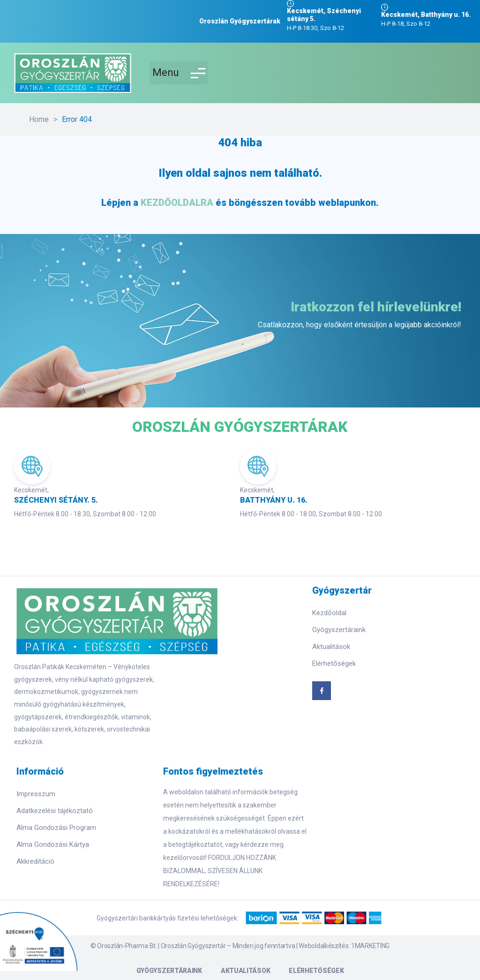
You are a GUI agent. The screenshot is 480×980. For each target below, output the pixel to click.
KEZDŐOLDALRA (177, 203)
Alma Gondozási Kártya (53, 844)
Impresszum (36, 794)
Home (39, 119)
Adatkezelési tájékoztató (55, 811)
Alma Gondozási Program (56, 828)
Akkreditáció (35, 861)
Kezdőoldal (329, 613)
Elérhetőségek (334, 663)
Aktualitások (331, 647)
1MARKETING (370, 946)
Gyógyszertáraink (339, 630)
